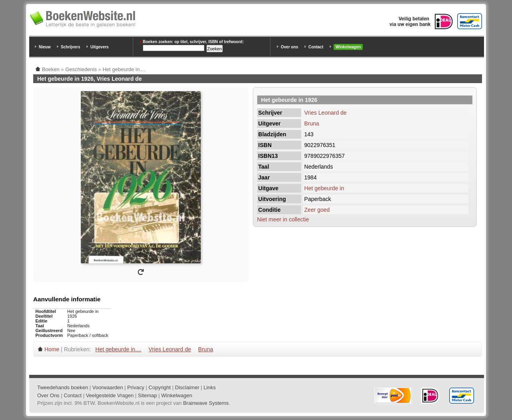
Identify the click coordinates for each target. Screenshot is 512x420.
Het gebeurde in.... (118, 349)
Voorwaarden (108, 387)
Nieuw (45, 47)
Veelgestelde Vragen (110, 395)
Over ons (289, 47)
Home (52, 349)
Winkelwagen (348, 47)
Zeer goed (317, 210)
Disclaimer (187, 387)
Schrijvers (70, 47)
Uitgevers (100, 47)
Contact (316, 47)
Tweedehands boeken (63, 387)
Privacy (136, 387)
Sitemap (148, 395)
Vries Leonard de (326, 113)
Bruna (312, 123)
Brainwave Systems (206, 403)
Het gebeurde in (324, 188)
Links (210, 387)
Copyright (160, 387)
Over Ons (48, 395)
